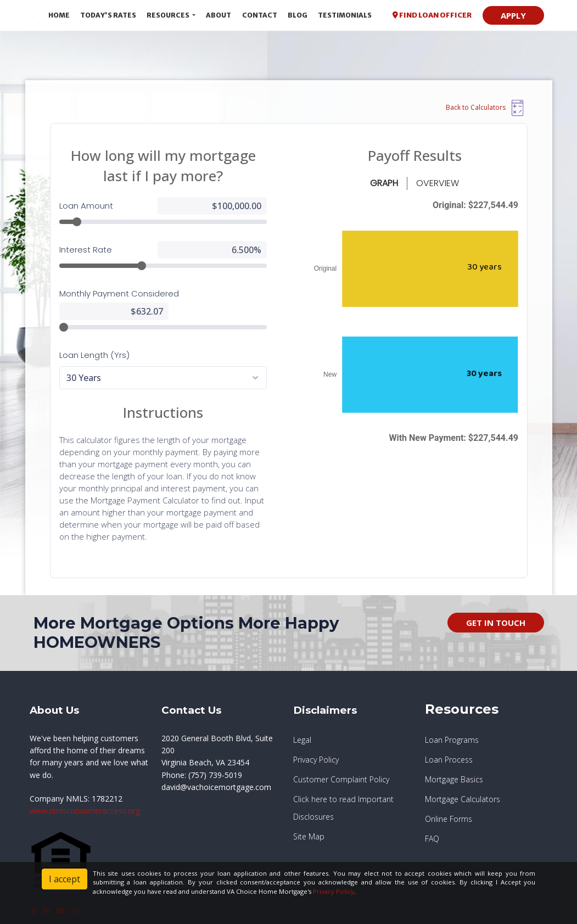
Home (59, 15)
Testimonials (345, 15)
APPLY (513, 15)
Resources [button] (169, 15)
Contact (260, 15)
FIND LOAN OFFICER (432, 15)
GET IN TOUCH (496, 623)
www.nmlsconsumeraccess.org (85, 811)
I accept (65, 879)
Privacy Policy (334, 891)
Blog (298, 15)
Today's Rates (108, 15)
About (219, 15)
